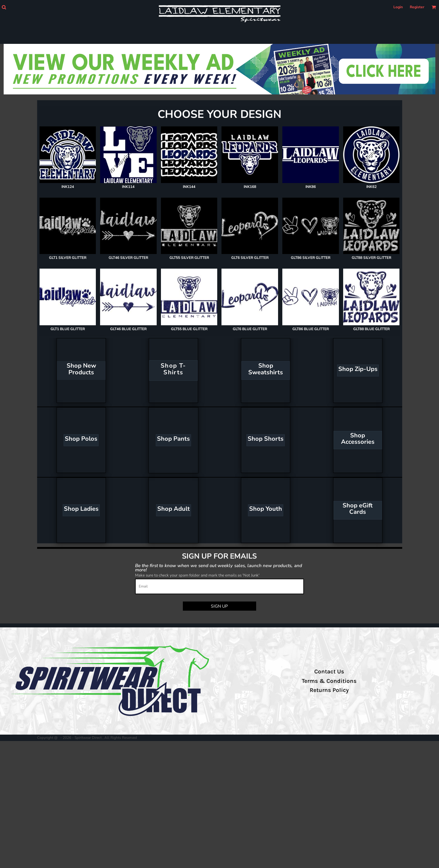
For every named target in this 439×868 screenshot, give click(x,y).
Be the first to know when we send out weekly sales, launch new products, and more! (219, 568)
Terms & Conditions (329, 681)
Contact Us (329, 672)
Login (398, 7)
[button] (4, 7)
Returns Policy (329, 690)
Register (417, 7)
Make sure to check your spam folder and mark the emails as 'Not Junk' (197, 575)
